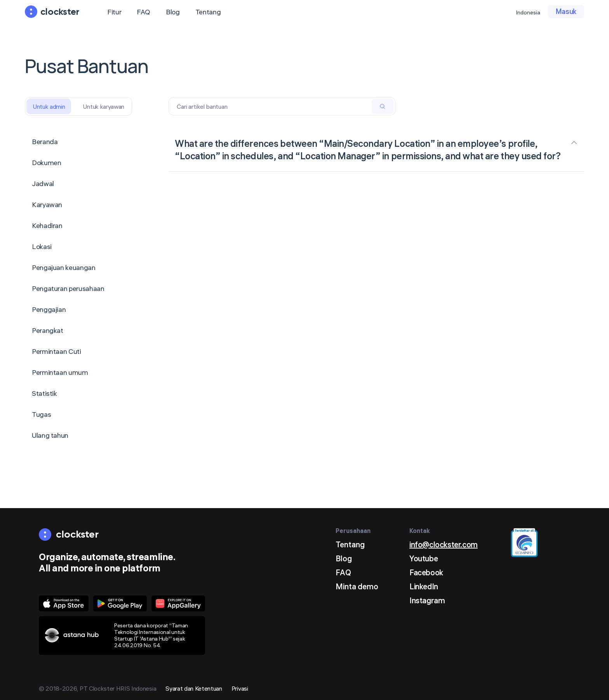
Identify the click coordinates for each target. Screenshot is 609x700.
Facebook (426, 572)
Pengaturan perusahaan (68, 288)
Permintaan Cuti (57, 351)
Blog (173, 12)
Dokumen (46, 163)
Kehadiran (47, 225)
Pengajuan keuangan (64, 267)
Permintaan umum (60, 372)
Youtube (424, 558)
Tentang (208, 12)
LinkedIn (424, 586)
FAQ (144, 12)
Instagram (427, 600)
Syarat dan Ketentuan (194, 688)
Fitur (114, 12)
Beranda (45, 142)
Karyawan (47, 205)
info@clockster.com (444, 544)
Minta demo (357, 586)
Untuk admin (49, 106)
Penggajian (49, 309)
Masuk (566, 11)
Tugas (41, 414)
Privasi (240, 688)
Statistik (44, 393)
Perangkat (48, 330)
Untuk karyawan (104, 106)
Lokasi (42, 246)
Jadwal (43, 184)
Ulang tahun (50, 435)
